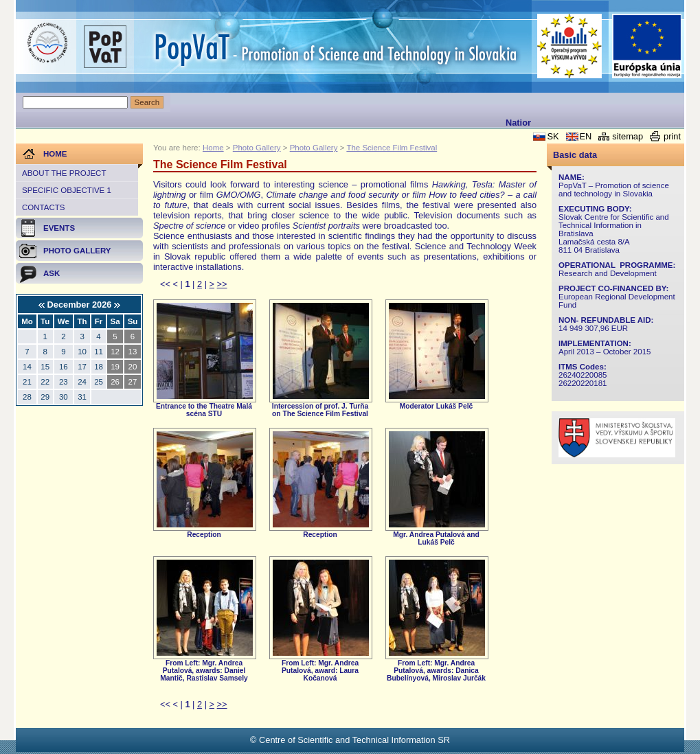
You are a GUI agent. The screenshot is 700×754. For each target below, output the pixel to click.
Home (213, 148)
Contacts (43, 207)
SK (553, 136)
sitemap (628, 136)
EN (586, 136)
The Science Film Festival (392, 148)
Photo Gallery (257, 148)
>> (222, 284)
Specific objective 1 (67, 190)
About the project (64, 173)
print (672, 136)
